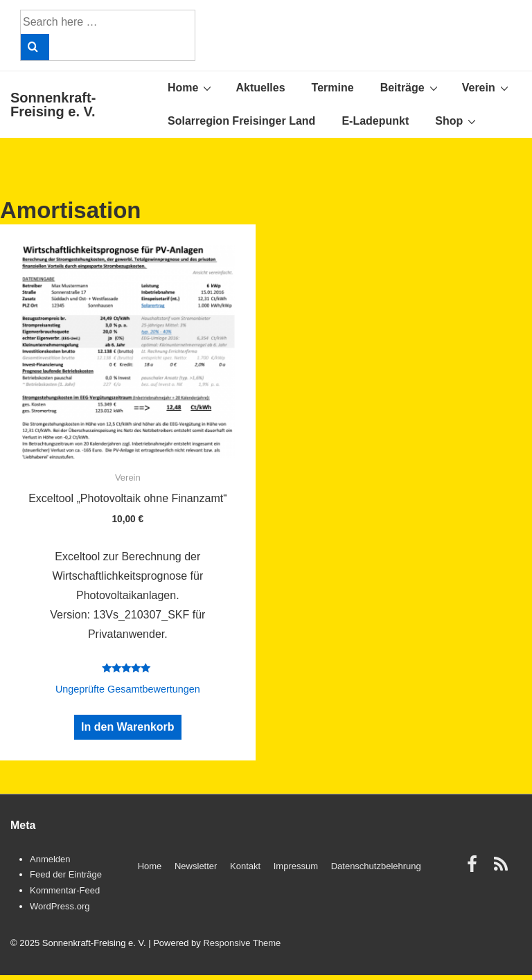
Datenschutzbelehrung (376, 866)
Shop (457, 121)
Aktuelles (260, 88)
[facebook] (475, 869)
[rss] (503, 869)
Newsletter (196, 866)
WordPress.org (60, 906)
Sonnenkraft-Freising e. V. (53, 105)
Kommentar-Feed (65, 890)
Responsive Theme (242, 943)
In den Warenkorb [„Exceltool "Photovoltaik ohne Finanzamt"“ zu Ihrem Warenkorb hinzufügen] (128, 727)
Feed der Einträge (66, 874)
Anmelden (50, 859)
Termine (333, 88)
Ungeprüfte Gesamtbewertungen (128, 689)
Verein (487, 87)
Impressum (296, 866)
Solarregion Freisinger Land (241, 121)
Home (191, 87)
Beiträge (411, 87)
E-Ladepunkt (375, 121)
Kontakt (245, 866)
